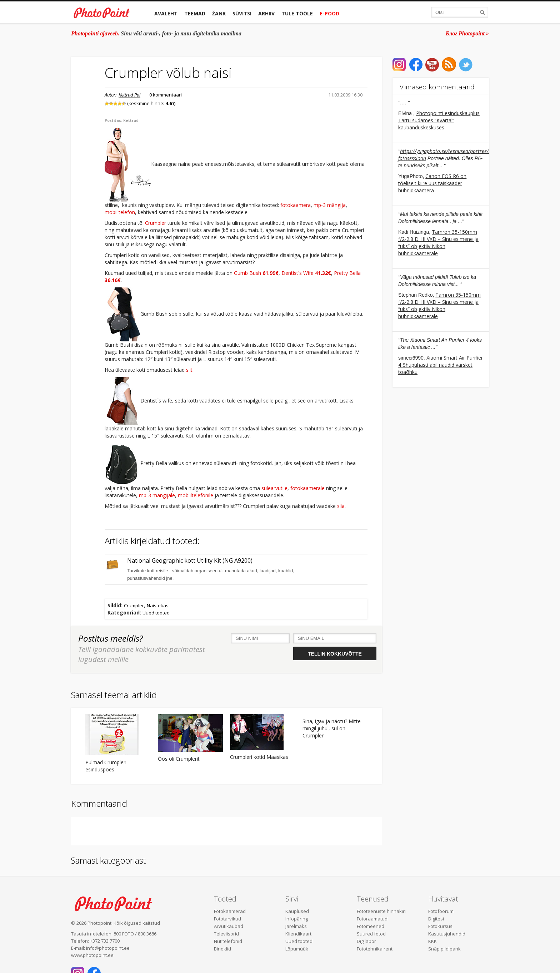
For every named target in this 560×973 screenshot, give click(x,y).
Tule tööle (297, 13)
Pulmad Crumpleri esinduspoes (106, 766)
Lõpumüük (297, 949)
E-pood (329, 13)
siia (341, 506)
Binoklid (222, 949)
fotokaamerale (307, 488)
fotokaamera (296, 205)
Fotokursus (440, 926)
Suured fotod (371, 934)
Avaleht (166, 13)
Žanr (219, 13)
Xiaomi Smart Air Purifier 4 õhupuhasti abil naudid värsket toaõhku (441, 365)
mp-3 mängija (330, 205)
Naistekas (158, 606)
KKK (432, 941)
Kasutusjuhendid (447, 934)
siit (189, 370)
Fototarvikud (227, 919)
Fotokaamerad (230, 911)
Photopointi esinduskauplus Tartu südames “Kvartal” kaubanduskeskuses (439, 120)
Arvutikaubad (229, 926)
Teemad (195, 13)
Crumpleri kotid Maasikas (259, 757)
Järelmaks (296, 926)
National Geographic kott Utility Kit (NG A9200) (190, 561)
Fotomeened (371, 926)
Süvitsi (242, 13)
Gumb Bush (256, 273)
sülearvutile (274, 488)
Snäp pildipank (444, 949)
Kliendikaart (298, 934)
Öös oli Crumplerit (179, 759)
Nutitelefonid (228, 941)
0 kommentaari (166, 95)
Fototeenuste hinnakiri (381, 911)
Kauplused (297, 911)
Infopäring (297, 919)
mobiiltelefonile (196, 495)
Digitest (436, 919)
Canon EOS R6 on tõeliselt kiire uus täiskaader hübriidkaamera (432, 183)
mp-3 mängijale (157, 495)
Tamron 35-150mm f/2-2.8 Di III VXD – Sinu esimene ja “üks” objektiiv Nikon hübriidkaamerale (438, 243)
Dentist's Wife (306, 273)
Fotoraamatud (372, 919)
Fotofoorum (441, 911)
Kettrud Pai (129, 95)
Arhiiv (266, 13)
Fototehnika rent (375, 949)
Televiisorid (226, 934)
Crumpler (156, 223)
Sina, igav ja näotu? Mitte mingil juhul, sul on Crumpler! (332, 728)
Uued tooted (156, 613)
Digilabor (366, 941)
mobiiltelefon (120, 212)
